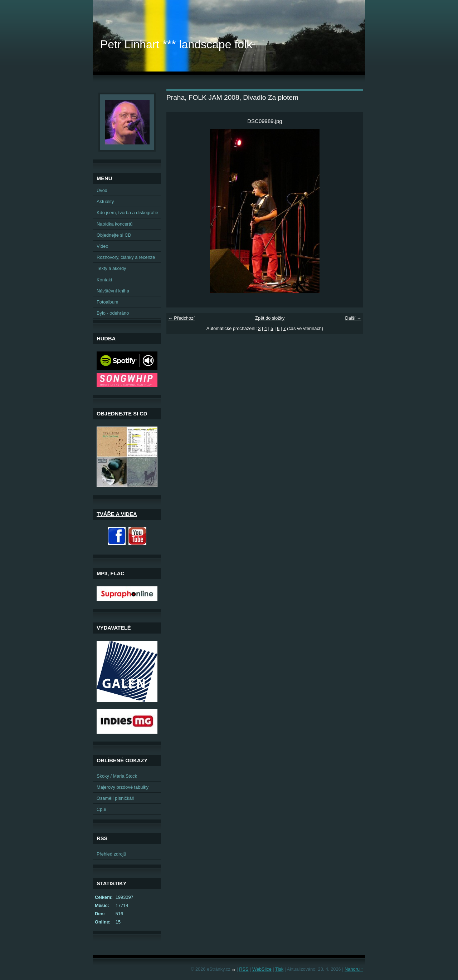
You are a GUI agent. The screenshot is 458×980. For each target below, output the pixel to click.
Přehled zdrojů (111, 854)
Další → (353, 318)
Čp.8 (101, 809)
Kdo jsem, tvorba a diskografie (127, 213)
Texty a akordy (111, 268)
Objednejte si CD (114, 235)
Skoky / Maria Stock (117, 776)
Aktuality (105, 201)
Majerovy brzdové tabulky (123, 787)
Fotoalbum (107, 302)
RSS (244, 969)
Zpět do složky (270, 318)
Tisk (279, 969)
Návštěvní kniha (113, 291)
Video (103, 246)
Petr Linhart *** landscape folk (176, 44)
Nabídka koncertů (114, 224)
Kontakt (104, 280)
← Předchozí (181, 318)
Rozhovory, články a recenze (126, 257)
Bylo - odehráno (113, 313)
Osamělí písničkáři (115, 798)
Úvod (102, 190)
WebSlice (262, 969)
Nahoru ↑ (354, 969)
